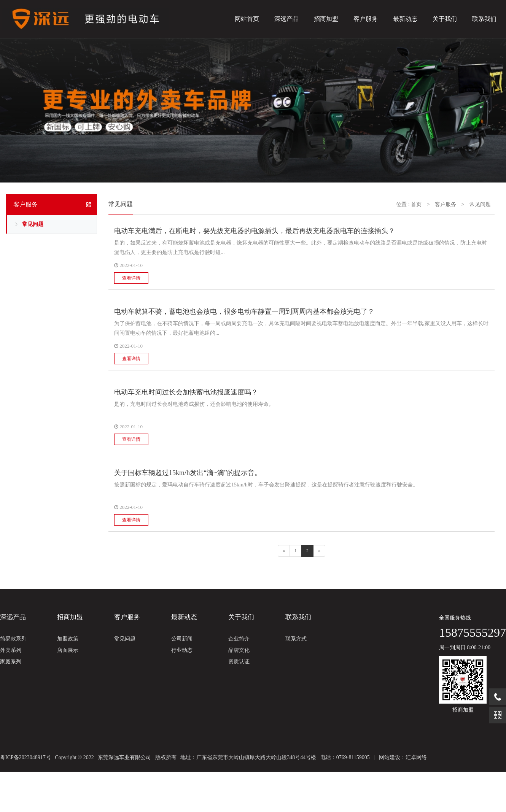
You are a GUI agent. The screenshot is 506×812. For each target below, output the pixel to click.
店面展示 (68, 650)
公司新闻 (182, 639)
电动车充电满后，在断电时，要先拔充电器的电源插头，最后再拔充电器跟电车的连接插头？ (255, 231)
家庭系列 (11, 662)
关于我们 (445, 19)
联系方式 (296, 639)
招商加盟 (326, 19)
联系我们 (484, 19)
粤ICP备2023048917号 (25, 757)
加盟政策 (68, 639)
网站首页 (247, 19)
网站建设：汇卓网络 (403, 757)
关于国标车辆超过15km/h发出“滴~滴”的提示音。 (188, 473)
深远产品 (286, 19)
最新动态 (405, 19)
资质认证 (239, 662)
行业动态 (182, 650)
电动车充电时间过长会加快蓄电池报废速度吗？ (186, 392)
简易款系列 (13, 639)
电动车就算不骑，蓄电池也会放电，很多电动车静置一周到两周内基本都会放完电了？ (244, 311)
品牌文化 (239, 650)
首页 (416, 204)
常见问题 (33, 224)
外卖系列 (11, 650)
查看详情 (131, 278)
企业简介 (239, 639)
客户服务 (366, 19)
